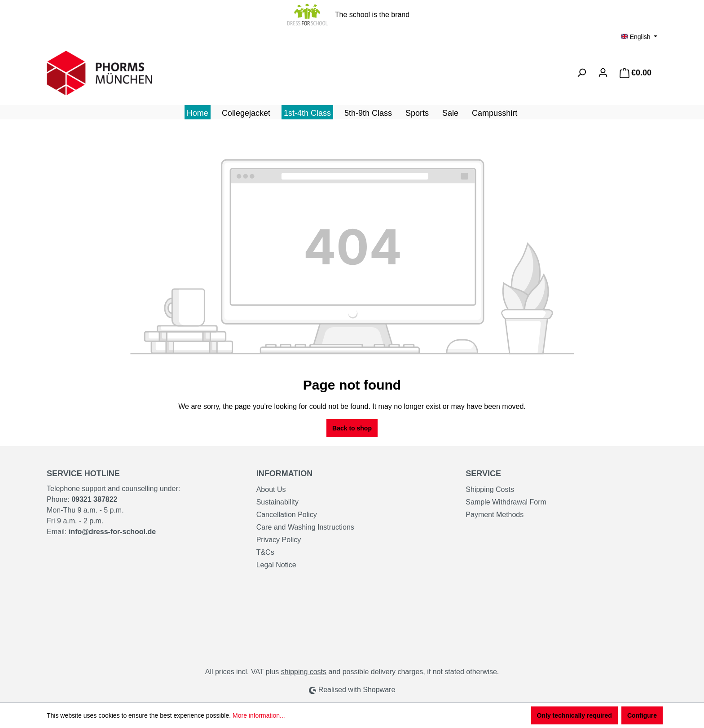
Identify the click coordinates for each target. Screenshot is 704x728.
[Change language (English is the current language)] (639, 37)
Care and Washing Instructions (305, 527)
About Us (271, 489)
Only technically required (574, 715)
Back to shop (352, 428)
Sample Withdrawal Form (506, 502)
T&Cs (265, 552)
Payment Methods (495, 515)
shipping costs (304, 672)
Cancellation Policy (287, 515)
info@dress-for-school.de (112, 532)
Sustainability (277, 502)
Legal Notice (276, 565)
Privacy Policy (279, 540)
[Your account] (603, 73)
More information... (259, 715)
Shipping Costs (490, 489)
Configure (642, 715)
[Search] (581, 73)
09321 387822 (94, 499)
